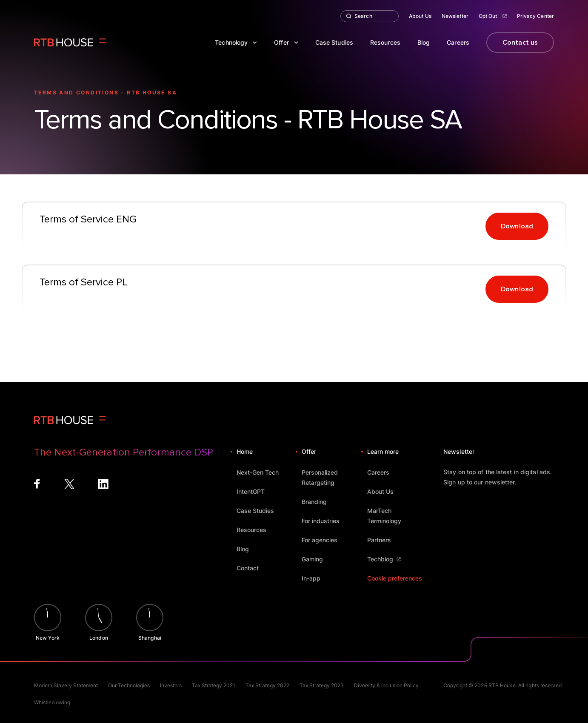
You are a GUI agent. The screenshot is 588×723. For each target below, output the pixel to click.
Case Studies (334, 42)
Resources (385, 42)
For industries (325, 521)
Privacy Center (535, 16)
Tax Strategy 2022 (267, 685)
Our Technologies (129, 685)
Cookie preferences (395, 578)
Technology (236, 42)
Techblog (384, 559)
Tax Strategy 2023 (322, 685)
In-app (315, 578)
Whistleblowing (52, 702)
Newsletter (455, 16)
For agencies (324, 540)
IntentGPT (255, 491)
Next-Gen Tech (262, 472)
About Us (420, 16)
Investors (171, 685)
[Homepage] (70, 43)
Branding (318, 502)
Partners (383, 540)
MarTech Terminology (397, 516)
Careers (458, 42)
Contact (252, 568)
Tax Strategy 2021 (214, 685)
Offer (286, 42)
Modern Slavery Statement (66, 685)
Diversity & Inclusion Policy (386, 685)
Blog (424, 42)
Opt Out (493, 16)
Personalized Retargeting (331, 477)
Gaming (316, 559)
